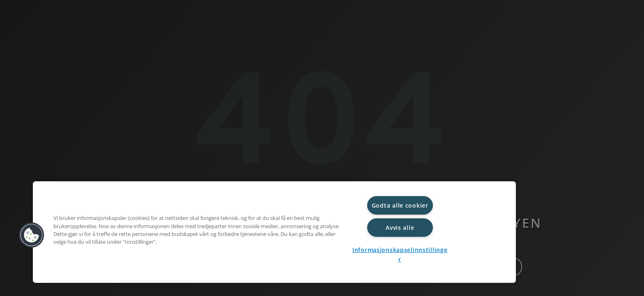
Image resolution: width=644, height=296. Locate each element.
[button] (32, 235)
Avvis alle (400, 228)
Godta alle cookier (400, 205)
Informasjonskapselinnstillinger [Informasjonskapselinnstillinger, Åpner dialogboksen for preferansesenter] (400, 254)
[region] (274, 232)
